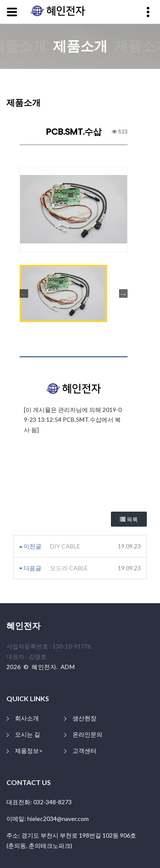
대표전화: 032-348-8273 (39, 802)
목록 (129, 520)
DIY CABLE (65, 546)
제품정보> (29, 751)
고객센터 (84, 751)
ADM (68, 667)
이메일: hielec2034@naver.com (48, 819)
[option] (74, 209)
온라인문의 (87, 734)
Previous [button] (24, 293)
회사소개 (27, 718)
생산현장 (84, 718)
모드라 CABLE (69, 568)
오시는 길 (28, 734)
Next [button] (123, 293)
